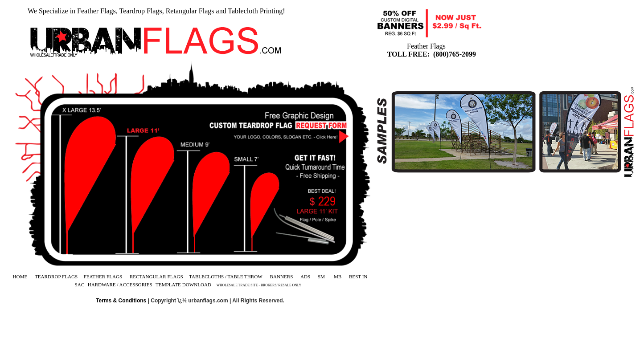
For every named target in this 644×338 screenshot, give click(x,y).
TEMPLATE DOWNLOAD (183, 285)
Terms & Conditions (121, 301)
